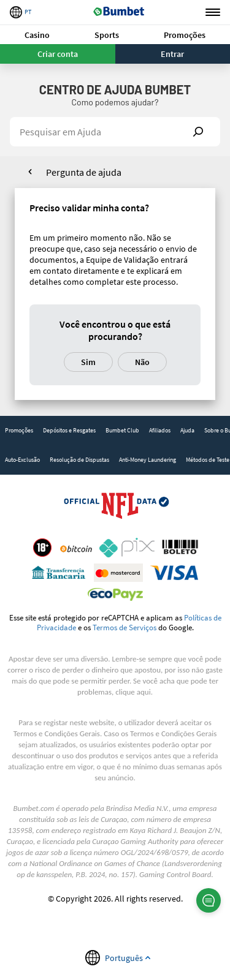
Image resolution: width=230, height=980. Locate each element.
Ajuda (187, 430)
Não (142, 362)
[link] (19, 431)
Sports (107, 35)
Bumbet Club (122, 430)
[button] (37, 35)
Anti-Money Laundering (148, 460)
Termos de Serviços (125, 627)
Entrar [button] (172, 54)
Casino (37, 35)
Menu (213, 13)
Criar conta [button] (58, 54)
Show (198, 132)
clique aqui (133, 692)
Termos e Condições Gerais (57, 733)
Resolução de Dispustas (79, 460)
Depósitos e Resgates (69, 430)
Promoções (185, 35)
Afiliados (160, 430)
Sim (88, 362)
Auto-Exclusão (22, 460)
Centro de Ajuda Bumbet (115, 89)
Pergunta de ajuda (84, 172)
